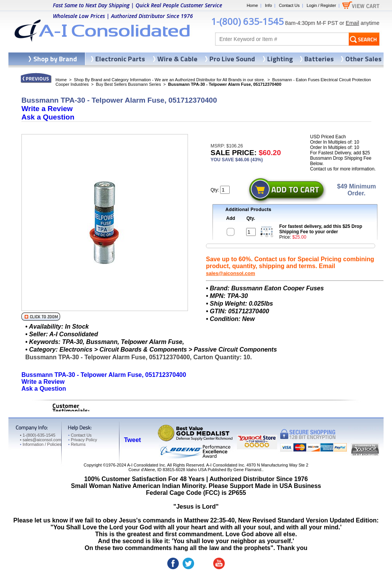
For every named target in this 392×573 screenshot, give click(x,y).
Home (252, 5)
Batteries (319, 59)
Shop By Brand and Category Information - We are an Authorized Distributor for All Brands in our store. (169, 80)
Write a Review (47, 109)
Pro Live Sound (232, 59)
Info (268, 5)
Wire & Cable (177, 59)
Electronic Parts (120, 59)
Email (352, 23)
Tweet (132, 440)
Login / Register (321, 5)
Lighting (280, 59)
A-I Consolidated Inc (146, 465)
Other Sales (363, 59)
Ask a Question (48, 117)
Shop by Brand (55, 59)
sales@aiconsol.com (230, 273)
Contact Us (289, 5)
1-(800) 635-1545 (247, 21)
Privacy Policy (82, 440)
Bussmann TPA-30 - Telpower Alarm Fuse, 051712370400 (104, 375)
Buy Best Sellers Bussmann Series (128, 84)
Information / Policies (41, 444)
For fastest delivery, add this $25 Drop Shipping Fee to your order (321, 229)
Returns (77, 444)
